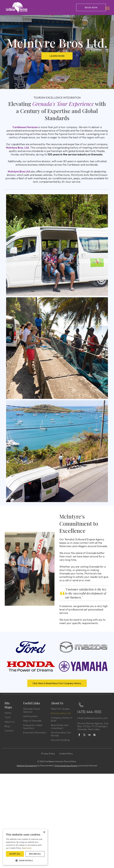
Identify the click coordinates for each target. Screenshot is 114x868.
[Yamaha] (83, 666)
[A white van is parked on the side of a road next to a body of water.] (57, 451)
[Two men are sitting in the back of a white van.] (57, 245)
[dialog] (25, 847)
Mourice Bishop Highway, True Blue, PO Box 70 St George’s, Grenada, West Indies (93, 726)
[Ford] (31, 647)
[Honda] (31, 666)
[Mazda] (83, 647)
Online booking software (66, 766)
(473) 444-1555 (89, 712)
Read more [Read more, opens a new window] (27, 848)
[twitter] (84, 735)
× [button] (44, 832)
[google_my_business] (94, 735)
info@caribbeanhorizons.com (92, 718)
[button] (25, 860)
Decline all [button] (35, 854)
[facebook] (79, 735)
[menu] (107, 8)
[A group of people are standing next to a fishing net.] (57, 348)
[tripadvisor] (89, 735)
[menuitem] (17, 713)
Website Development (27, 766)
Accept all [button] (15, 854)
